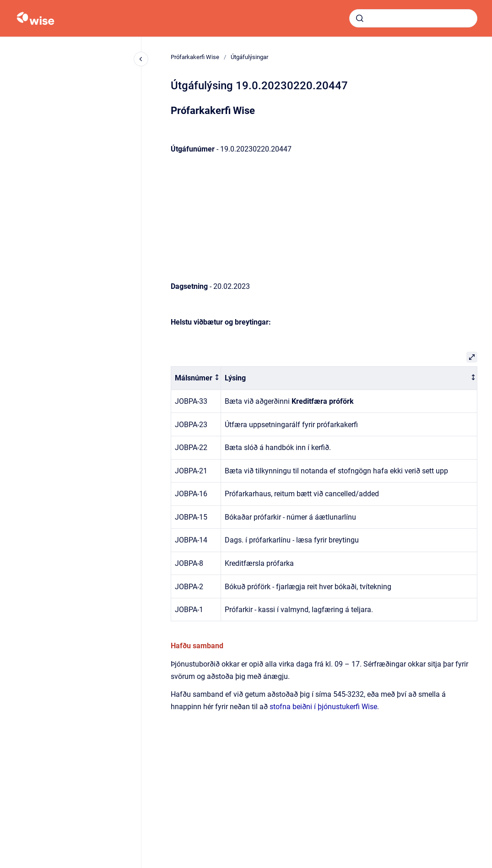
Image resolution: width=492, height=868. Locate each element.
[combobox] (413, 18)
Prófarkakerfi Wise (195, 57)
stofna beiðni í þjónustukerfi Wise (323, 707)
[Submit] (360, 18)
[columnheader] (196, 378)
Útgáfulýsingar (249, 57)
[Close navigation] (141, 59)
